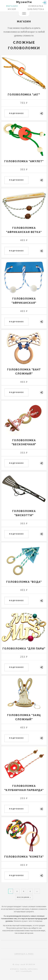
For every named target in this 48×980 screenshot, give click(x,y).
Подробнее (16, 113)
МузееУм (24, 2)
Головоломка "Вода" (24, 582)
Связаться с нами (24, 954)
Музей (12, 9)
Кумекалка (36, 6)
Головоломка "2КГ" (24, 95)
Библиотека (36, 9)
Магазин (12, 6)
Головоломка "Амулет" (24, 161)
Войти (44, 3)
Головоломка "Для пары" (24, 649)
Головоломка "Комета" (24, 857)
